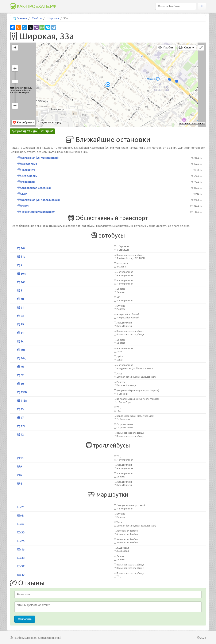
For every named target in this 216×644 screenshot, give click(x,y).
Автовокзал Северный (34, 188)
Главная (22, 18)
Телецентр (26, 170)
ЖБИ (22, 194)
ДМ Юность (27, 176)
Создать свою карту (49, 123)
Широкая (53, 18)
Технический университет (36, 212)
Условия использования (192, 123)
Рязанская (26, 182)
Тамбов (37, 18)
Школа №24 (27, 164)
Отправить (25, 619)
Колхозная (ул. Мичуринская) (38, 158)
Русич (23, 206)
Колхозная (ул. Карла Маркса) (38, 200)
